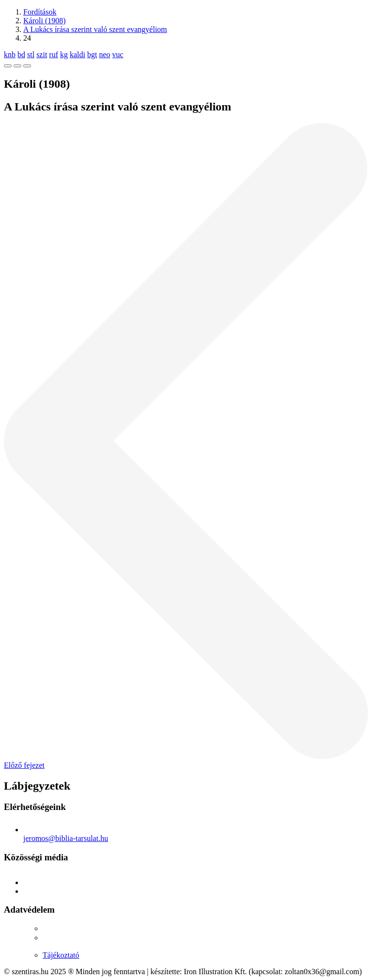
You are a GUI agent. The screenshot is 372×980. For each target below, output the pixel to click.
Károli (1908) (45, 21)
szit (42, 54)
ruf (54, 54)
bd (21, 54)
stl (31, 54)
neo (104, 54)
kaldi (77, 54)
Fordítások (40, 12)
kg (64, 54)
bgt (92, 54)
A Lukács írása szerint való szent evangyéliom (95, 29)
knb (10, 54)
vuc (118, 54)
